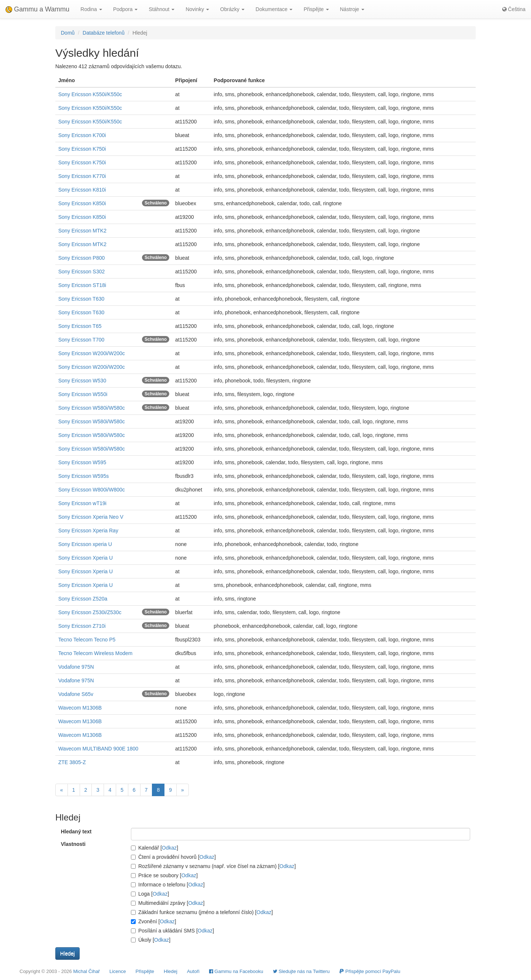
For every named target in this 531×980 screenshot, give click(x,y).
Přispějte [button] (316, 9)
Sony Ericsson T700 (81, 340)
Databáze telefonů (104, 33)
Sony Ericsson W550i (83, 394)
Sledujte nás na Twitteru (301, 971)
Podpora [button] (126, 9)
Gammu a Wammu (37, 9)
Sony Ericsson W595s (84, 476)
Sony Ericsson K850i (82, 203)
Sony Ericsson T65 (80, 326)
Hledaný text (76, 832)
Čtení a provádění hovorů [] (173, 857)
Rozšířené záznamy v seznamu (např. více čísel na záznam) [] (213, 866)
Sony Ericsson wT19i (82, 503)
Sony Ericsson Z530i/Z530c (90, 612)
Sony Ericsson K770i (82, 176)
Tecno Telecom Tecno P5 (87, 640)
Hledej (171, 971)
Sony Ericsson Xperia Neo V (91, 517)
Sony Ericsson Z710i (82, 626)
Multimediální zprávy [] (168, 903)
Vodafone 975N (76, 667)
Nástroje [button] (352, 9)
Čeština (514, 9)
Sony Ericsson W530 (82, 381)
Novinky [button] (197, 9)
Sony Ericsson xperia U (85, 544)
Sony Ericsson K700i (82, 135)
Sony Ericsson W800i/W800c (92, 490)
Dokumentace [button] (274, 9)
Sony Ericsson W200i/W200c (92, 353)
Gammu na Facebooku (236, 971)
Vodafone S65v (76, 694)
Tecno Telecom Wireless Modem (95, 653)
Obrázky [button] (232, 9)
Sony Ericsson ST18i (82, 285)
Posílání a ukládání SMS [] (172, 931)
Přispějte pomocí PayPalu (370, 971)
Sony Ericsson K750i (82, 149)
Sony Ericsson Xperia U (86, 558)
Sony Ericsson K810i (82, 190)
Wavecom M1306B (80, 708)
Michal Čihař (86, 971)
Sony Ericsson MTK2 (82, 231)
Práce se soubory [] (164, 875)
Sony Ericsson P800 (81, 258)
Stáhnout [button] (162, 9)
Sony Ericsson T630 (81, 299)
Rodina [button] (91, 9)
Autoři (193, 971)
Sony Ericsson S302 (81, 272)
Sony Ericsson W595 (82, 462)
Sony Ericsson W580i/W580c (92, 408)
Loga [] (150, 894)
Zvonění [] (154, 921)
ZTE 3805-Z (72, 762)
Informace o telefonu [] (168, 885)
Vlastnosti (73, 844)
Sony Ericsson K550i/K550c (90, 94)
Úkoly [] (151, 940)
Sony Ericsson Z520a (83, 599)
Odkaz (169, 848)
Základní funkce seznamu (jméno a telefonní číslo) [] (202, 912)
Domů (68, 33)
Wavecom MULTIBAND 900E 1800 (98, 749)
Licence (118, 971)
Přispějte (145, 971)
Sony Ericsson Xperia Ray (88, 531)
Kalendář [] (155, 848)
